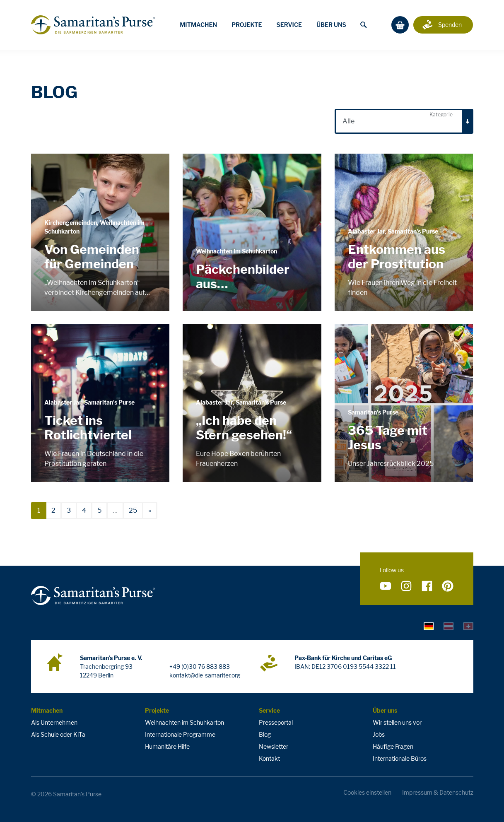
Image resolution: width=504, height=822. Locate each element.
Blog (265, 734)
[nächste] (150, 511)
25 (133, 510)
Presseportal (276, 722)
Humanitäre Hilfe (167, 746)
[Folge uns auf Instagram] (406, 586)
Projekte (247, 25)
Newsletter (274, 746)
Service (289, 25)
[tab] (429, 626)
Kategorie (441, 115)
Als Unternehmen (54, 722)
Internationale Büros (400, 758)
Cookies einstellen (367, 793)
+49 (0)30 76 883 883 (200, 667)
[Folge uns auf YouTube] (386, 586)
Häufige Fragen (393, 746)
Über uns (331, 25)
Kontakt (269, 758)
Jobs (379, 734)
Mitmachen (198, 25)
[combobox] (404, 121)
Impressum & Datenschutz (438, 793)
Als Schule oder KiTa (58, 734)
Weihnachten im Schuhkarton (184, 722)
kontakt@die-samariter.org (205, 675)
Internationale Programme (180, 734)
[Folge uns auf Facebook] (427, 586)
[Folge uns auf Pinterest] (448, 586)
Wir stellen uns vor (397, 722)
